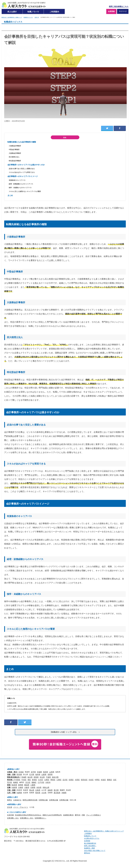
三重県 (33, 785)
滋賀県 (15, 787)
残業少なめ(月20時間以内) (52, 815)
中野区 (97, 780)
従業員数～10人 (13, 818)
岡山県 (32, 790)
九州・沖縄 (11, 793)
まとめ (10, 195)
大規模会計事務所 (15, 153)
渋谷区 (91, 780)
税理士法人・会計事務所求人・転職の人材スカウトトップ (104, 831)
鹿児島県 (57, 793)
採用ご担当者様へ (90, 846)
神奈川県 (55, 777)
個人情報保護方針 (90, 843)
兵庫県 (33, 787)
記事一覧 (37, 17)
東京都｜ (10, 780)
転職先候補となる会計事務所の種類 (22, 142)
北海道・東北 (12, 772)
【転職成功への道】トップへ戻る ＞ (65, 732)
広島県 (38, 790)
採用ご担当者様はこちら (119, 7)
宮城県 (39, 772)
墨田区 (53, 780)
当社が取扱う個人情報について (95, 851)
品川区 (65, 780)
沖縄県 (64, 793)
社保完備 (10, 815)
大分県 (44, 793)
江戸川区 (41, 782)
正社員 (10, 807)
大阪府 (27, 787)
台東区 (47, 780)
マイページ (123, 11)
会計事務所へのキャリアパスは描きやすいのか (26, 165)
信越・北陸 (11, 775)
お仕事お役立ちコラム (92, 838)
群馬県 (36, 777)
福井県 (38, 775)
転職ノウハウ (33, 12)
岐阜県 (15, 785)
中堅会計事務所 (14, 150)
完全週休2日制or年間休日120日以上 (28, 815)
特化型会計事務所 (15, 161)
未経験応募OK (68, 815)
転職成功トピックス (28, 17)
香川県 (56, 790)
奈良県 (39, 787)
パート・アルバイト (21, 807)
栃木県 (30, 777)
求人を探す (12, 12)
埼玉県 (42, 777)
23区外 (48, 782)
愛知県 (27, 785)
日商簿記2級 (54, 800)
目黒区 (71, 780)
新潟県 (19, 775)
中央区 (24, 780)
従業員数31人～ (40, 818)
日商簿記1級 (43, 800)
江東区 (59, 780)
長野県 (50, 775)
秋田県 (46, 772)
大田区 (77, 780)
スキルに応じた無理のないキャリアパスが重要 (25, 191)
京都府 (21, 787)
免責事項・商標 (89, 848)
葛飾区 (34, 782)
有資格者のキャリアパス (17, 180)
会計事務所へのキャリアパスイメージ (23, 176)
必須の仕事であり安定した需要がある (22, 169)
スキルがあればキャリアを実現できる (22, 172)
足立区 (28, 782)
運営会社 (87, 853)
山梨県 (44, 775)
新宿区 (34, 780)
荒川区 (10, 782)
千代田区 (17, 780)
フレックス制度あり (94, 815)
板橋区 (16, 782)
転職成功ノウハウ (90, 836)
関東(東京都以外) (13, 777)
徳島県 (50, 790)
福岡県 (19, 793)
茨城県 (24, 777)
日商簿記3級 (64, 800)
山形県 (52, 772)
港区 (29, 780)
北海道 (21, 772)
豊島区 (109, 780)
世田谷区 (84, 780)
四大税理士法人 (14, 157)
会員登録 (111, 11)
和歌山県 (46, 787)
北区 (115, 780)
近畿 (9, 787)
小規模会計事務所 (15, 146)
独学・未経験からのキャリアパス (20, 188)
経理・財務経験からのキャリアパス (21, 184)
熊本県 (38, 793)
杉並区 (103, 780)
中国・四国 (11, 790)
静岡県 (21, 785)
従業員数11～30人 (27, 818)
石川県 (32, 775)
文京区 (41, 780)
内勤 (83, 815)
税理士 (10, 800)
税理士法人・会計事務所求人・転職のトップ (12, 17)
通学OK (78, 815)
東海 (9, 785)
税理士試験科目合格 (30, 800)
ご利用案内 (54, 12)
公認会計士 (17, 800)
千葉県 (48, 777)
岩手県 (33, 772)
